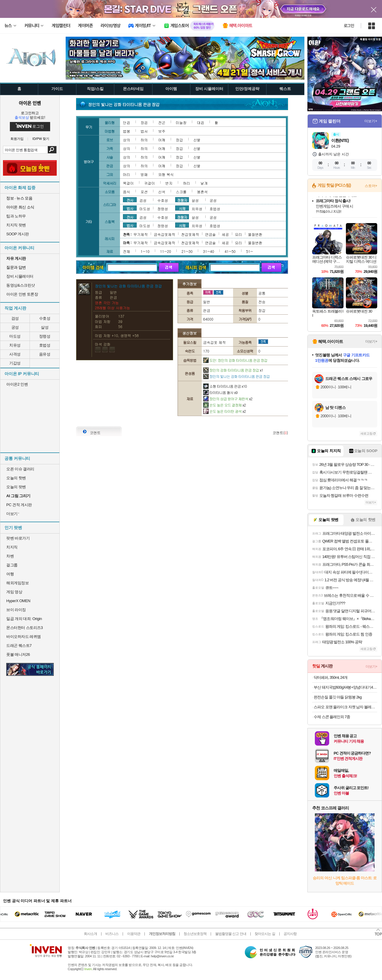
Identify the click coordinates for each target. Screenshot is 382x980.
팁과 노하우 (16, 216)
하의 (144, 140)
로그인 (349, 26)
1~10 (145, 251)
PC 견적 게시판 (19, 505)
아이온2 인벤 (17, 384)
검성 (15, 318)
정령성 (45, 336)
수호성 (45, 318)
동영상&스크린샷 (21, 285)
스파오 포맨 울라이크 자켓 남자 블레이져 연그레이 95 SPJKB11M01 (345, 707)
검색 (52, 150)
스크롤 (181, 192)
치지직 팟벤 (16, 225)
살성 (45, 327)
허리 (187, 183)
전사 (130, 200)
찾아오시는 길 (265, 934)
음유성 (45, 354)
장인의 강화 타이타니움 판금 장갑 (233, 370)
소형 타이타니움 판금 (225, 386)
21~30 (187, 251)
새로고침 (366, 433)
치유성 (15, 345)
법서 (144, 131)
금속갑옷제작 (164, 234)
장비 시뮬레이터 (20, 276)
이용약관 (134, 934)
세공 (225, 234)
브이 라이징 (16, 610)
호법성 (45, 345)
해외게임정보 (17, 583)
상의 (127, 140)
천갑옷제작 (190, 234)
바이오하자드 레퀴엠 (24, 637)
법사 (130, 208)
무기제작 (141, 234)
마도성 (15, 336)
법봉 (127, 131)
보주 (162, 131)
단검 (127, 122)
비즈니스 (112, 934)
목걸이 (128, 183)
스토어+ (371, 186)
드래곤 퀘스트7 (19, 646)
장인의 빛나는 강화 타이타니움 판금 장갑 (237, 376)
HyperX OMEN (18, 601)
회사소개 (90, 934)
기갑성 (15, 363)
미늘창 (181, 122)
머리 (127, 174)
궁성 (15, 327)
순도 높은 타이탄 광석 (225, 411)
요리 (238, 234)
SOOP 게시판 (18, 234)
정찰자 (182, 200)
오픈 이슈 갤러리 (20, 469)
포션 (144, 192)
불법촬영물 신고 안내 (231, 934)
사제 (182, 208)
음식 (127, 192)
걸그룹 (12, 565)
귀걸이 (150, 183)
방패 (144, 174)
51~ (250, 251)
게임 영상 (14, 592)
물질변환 (255, 234)
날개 (204, 183)
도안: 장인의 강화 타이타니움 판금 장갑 (235, 360)
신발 (197, 140)
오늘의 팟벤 (16, 487)
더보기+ (371, 121)
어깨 (162, 140)
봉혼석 (202, 192)
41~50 (230, 251)
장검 (144, 122)
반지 (169, 183)
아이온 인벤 (30, 103)
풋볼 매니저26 (18, 654)
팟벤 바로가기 (18, 538)
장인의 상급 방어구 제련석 (228, 399)
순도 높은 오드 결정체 (225, 405)
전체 (127, 251)
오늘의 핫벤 (16, 478)
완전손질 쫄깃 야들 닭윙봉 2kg (338, 697)
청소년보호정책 (195, 934)
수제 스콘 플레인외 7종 (332, 717)
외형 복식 (166, 174)
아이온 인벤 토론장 (22, 294)
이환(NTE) (340, 140)
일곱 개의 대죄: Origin (24, 619)
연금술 (210, 234)
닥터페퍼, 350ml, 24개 (331, 677)
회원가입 (17, 139)
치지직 (12, 547)
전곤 (162, 122)
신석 (162, 192)
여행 (10, 574)
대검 (201, 122)
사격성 (15, 354)
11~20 (165, 251)
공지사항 (290, 934)
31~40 (208, 251)
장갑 (179, 140)
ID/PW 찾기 (41, 139)
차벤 (10, 556)
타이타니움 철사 (220, 392)
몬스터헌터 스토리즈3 (24, 628)
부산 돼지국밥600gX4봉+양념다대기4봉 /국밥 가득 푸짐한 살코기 (345, 687)
